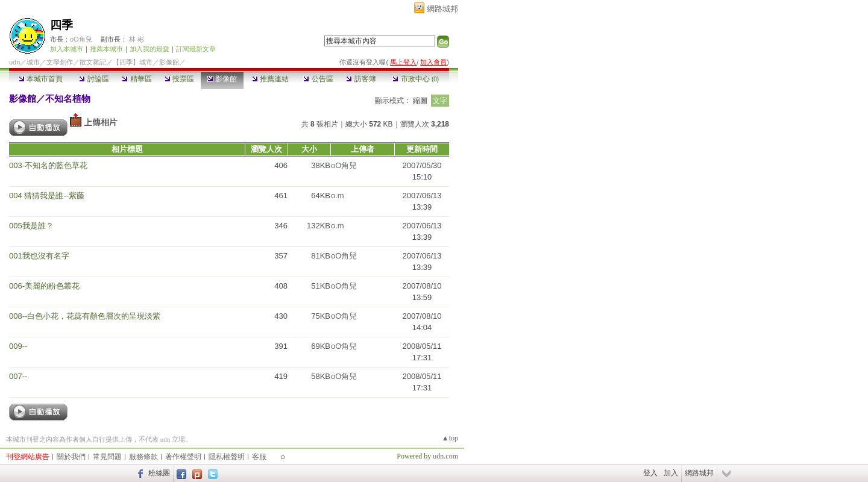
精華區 (137, 79)
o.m (338, 196)
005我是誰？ (31, 226)
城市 (33, 62)
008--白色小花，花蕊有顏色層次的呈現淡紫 (85, 316)
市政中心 (416, 79)
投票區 (179, 79)
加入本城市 (67, 49)
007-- (18, 376)
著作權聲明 (183, 457)
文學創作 (60, 62)
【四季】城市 (133, 62)
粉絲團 (159, 473)
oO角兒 (81, 39)
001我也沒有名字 (39, 256)
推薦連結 (270, 79)
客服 (259, 457)
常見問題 (107, 457)
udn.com (445, 456)
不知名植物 (68, 99)
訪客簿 (361, 79)
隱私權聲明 (227, 457)
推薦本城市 (106, 49)
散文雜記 (93, 62)
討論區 (94, 79)
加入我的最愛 (149, 49)
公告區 (318, 79)
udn (14, 62)
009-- (18, 346)
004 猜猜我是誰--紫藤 (47, 196)
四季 (61, 25)
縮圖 (420, 101)
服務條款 (143, 457)
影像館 (222, 79)
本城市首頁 (41, 79)
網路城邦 (442, 9)
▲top (450, 438)
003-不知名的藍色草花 (48, 165)
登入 (650, 473)
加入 (671, 473)
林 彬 (137, 39)
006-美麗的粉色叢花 (44, 286)
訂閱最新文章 (196, 49)
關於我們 (71, 457)
